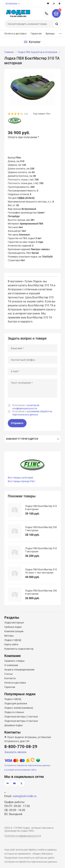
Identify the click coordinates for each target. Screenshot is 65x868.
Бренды (50, 34)
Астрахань (11, 3)
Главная (9, 52)
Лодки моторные (14, 623)
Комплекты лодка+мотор (19, 649)
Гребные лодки (13, 627)
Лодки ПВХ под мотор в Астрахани (37, 52)
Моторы (9, 636)
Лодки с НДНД (13, 640)
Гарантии (10, 687)
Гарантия (36, 34)
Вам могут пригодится (22, 439)
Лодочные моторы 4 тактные (21, 721)
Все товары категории (20, 478)
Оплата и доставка (15, 34)
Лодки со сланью (14, 712)
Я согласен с (26, 407)
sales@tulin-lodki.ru (25, 796)
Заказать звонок (15, 752)
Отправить (17, 423)
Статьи (8, 674)
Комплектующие (14, 631)
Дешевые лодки (13, 725)
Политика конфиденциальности (23, 836)
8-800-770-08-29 (47, 13)
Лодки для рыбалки (16, 703)
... (60, 33)
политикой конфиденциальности (26, 407)
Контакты (10, 678)
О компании (11, 665)
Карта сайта (11, 644)
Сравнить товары (14, 661)
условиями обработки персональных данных (32, 413)
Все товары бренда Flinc (21, 481)
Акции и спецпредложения (19, 670)
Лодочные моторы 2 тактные (21, 717)
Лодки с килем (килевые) (19, 708)
